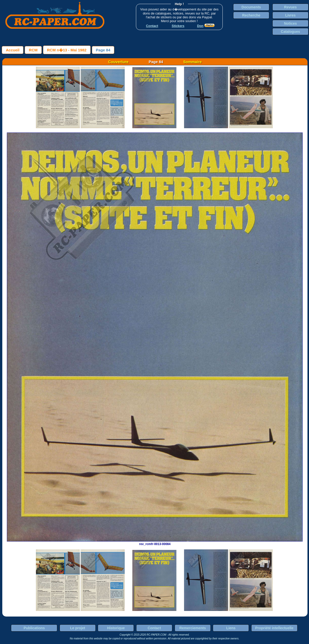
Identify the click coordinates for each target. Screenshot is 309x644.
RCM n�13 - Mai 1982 (67, 50)
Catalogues (290, 32)
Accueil (13, 50)
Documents (251, 7)
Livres (290, 15)
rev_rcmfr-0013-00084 (155, 542)
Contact (154, 628)
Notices (291, 23)
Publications (34, 628)
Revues (290, 7)
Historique (116, 628)
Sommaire (193, 62)
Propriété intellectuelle (274, 628)
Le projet (78, 628)
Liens (231, 628)
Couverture (118, 62)
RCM (33, 50)
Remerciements (192, 628)
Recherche (251, 15)
